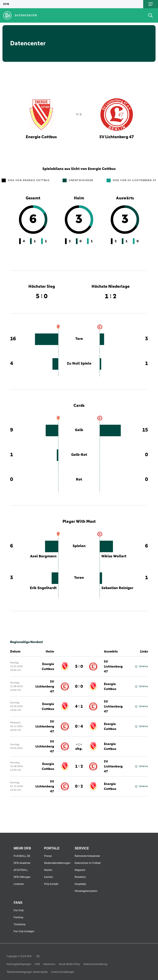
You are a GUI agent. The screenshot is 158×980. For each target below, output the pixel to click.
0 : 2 (79, 786)
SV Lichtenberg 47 (113, 667)
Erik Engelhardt (43, 588)
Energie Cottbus (48, 667)
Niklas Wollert (114, 556)
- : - (79, 746)
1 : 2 (79, 766)
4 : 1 (79, 706)
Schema (141, 667)
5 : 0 (79, 667)
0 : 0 (79, 686)
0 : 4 (79, 726)
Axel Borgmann (43, 556)
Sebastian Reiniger (117, 588)
